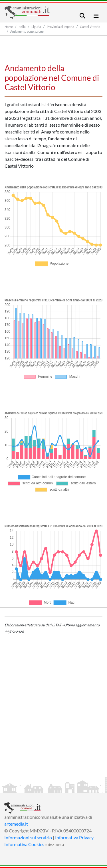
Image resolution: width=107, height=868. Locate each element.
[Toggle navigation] (82, 16)
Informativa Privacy (74, 837)
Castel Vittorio (90, 27)
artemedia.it (16, 824)
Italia (22, 27)
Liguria (36, 27)
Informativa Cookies (24, 844)
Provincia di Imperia (60, 27)
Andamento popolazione (27, 31)
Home (9, 27)
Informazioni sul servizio (28, 837)
